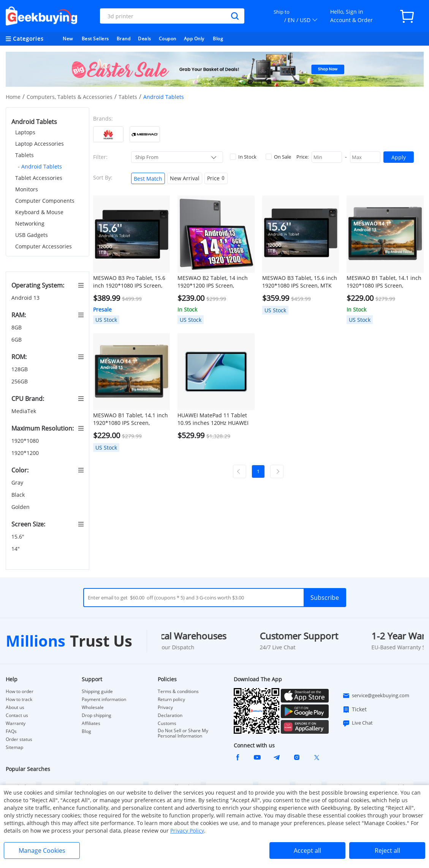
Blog (218, 39)
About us (15, 707)
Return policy (171, 699)
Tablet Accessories (39, 178)
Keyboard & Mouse (39, 212)
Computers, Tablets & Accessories (70, 97)
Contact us (17, 715)
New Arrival (185, 178)
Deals (145, 39)
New (68, 39)
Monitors (27, 189)
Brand (124, 39)
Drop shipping (97, 715)
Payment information (104, 699)
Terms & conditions (178, 692)
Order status (19, 739)
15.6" (19, 537)
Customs (167, 723)
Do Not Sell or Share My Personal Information (183, 733)
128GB (20, 369)
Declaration (170, 715)
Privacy (165, 707)
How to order (20, 692)
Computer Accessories (44, 246)
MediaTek (25, 411)
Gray (18, 482)
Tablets (128, 97)
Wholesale (93, 707)
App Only (194, 39)
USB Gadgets (32, 235)
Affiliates (91, 723)
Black (19, 495)
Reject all (387, 851)
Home (13, 97)
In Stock (243, 157)
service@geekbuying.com (376, 696)
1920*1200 (26, 453)
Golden (21, 507)
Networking (30, 223)
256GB (20, 381)
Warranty (16, 723)
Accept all (307, 851)
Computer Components (45, 201)
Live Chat (358, 723)
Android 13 (26, 298)
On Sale (278, 157)
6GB (17, 339)
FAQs (11, 731)
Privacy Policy (187, 831)
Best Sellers (95, 39)
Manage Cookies (42, 851)
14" (16, 549)
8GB (17, 327)
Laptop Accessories (40, 144)
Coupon (168, 39)
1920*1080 (26, 441)
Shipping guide (97, 692)
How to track (19, 699)
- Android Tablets (40, 166)
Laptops (25, 132)
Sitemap (14, 747)
